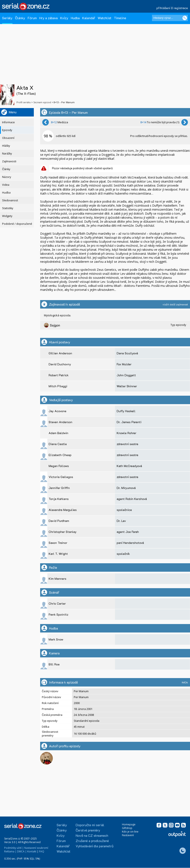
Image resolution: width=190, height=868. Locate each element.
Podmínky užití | (14, 848)
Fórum (32, 18)
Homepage (129, 824)
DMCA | (22, 851)
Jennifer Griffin (59, 488)
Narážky (7, 154)
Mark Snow (56, 639)
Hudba (75, 18)
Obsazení (8, 138)
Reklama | (10, 851)
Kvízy (64, 18)
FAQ (42, 851)
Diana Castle (58, 444)
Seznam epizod (42, 102)
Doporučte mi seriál (90, 825)
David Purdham (59, 521)
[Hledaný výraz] (170, 18)
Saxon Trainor (58, 543)
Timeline (120, 18)
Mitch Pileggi (58, 386)
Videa (6, 185)
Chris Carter (57, 603)
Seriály (7, 18)
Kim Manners (57, 579)
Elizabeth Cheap (60, 455)
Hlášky (6, 146)
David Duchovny (60, 364)
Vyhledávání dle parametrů (95, 846)
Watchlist (105, 18)
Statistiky (8, 208)
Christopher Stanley (63, 532)
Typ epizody (178, 325)
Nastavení (128, 835)
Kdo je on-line (130, 832)
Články (20, 18)
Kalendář (89, 18)
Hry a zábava (49, 18)
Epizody (7, 130)
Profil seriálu (24, 102)
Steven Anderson (60, 422)
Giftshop (127, 828)
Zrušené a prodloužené (92, 841)
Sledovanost (10, 200)
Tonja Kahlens (59, 499)
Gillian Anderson (60, 353)
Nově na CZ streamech (92, 835)
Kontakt (32, 851)
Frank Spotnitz (58, 614)
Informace (8, 122)
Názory (7, 177)
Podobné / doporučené (17, 224)
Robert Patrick (59, 375)
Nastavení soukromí (36, 848)
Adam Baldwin (58, 433)
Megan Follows (59, 466)
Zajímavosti (9, 161)
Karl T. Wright (58, 554)
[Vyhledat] (185, 18)
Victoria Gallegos (61, 477)
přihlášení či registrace (172, 8)
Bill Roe (54, 664)
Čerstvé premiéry (88, 830)
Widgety (7, 216)
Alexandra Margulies (63, 510)
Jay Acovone (57, 411)
